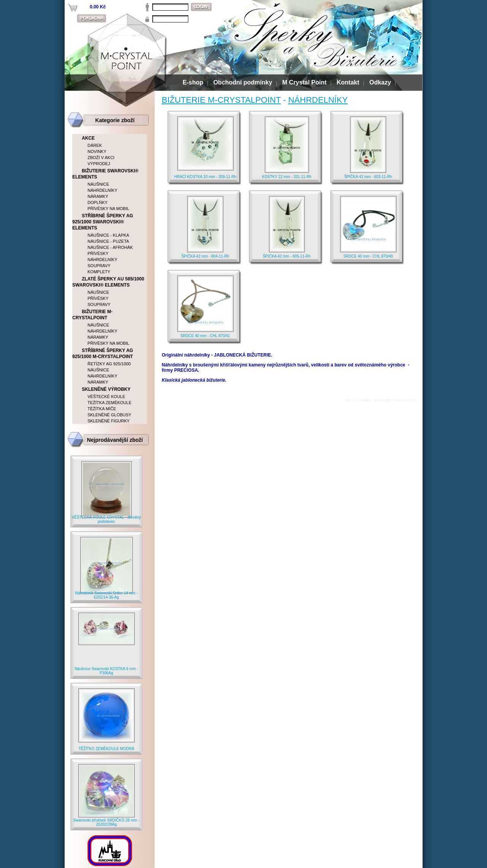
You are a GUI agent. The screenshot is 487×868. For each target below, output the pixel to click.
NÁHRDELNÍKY (318, 100)
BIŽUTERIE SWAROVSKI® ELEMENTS (105, 174)
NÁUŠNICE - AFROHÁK (110, 247)
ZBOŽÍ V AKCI (101, 158)
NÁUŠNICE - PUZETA (108, 241)
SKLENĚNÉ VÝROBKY (106, 389)
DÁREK (95, 145)
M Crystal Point (304, 82)
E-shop (193, 82)
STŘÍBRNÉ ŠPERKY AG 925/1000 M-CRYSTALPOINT (103, 354)
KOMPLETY (99, 272)
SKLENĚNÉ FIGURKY (109, 421)
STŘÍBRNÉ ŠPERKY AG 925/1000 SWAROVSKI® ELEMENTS (103, 222)
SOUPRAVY (99, 266)
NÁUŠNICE (98, 184)
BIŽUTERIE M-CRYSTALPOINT (221, 100)
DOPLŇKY (98, 202)
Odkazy (380, 82)
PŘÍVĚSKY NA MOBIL (108, 209)
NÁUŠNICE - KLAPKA (108, 235)
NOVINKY (97, 151)
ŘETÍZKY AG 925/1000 (109, 364)
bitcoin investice (359, 400)
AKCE (88, 138)
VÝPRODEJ (99, 164)
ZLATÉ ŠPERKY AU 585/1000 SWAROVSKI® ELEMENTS (108, 282)
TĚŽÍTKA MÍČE (102, 409)
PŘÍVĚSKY (98, 253)
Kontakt (348, 82)
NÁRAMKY (98, 196)
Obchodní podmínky (243, 82)
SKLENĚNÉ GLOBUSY (109, 415)
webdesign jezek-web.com (396, 400)
